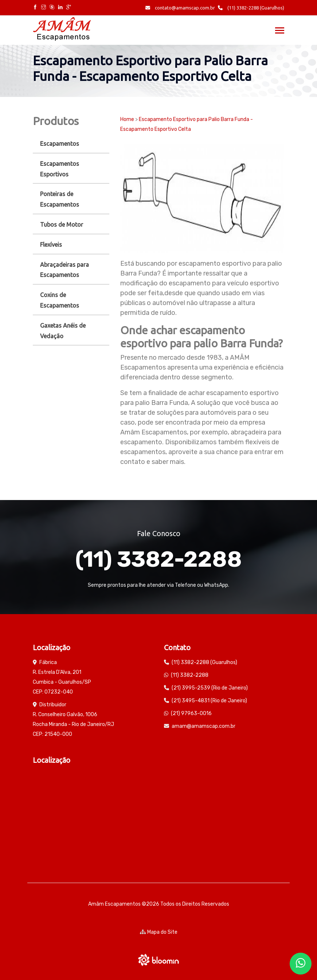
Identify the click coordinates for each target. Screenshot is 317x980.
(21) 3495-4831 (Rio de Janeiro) (209, 701)
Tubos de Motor (62, 224)
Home (127, 119)
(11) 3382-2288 (158, 559)
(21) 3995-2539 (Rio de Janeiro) (210, 688)
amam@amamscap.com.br (203, 726)
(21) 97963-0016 (191, 713)
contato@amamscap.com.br (180, 8)
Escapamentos (60, 144)
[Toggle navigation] (280, 31)
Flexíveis (51, 245)
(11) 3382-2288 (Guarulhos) (251, 8)
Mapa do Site (159, 932)
